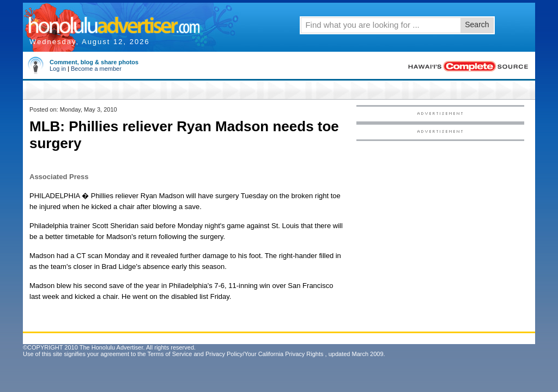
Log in (58, 69)
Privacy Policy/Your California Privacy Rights (265, 354)
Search (477, 24)
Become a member (96, 69)
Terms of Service (169, 354)
